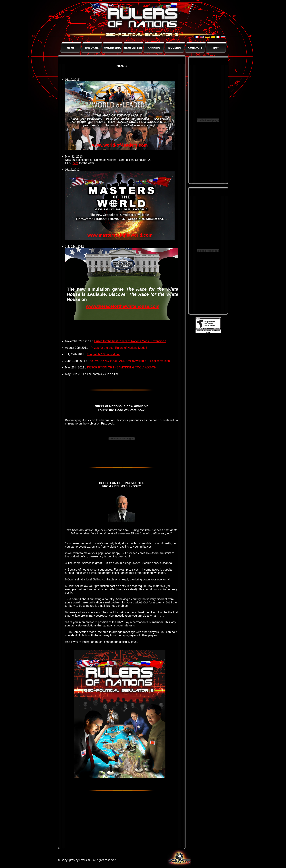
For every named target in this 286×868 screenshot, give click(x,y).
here (76, 163)
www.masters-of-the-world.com (120, 235)
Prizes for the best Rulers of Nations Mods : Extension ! (130, 341)
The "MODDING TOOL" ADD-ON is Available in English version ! (130, 361)
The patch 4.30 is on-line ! (104, 354)
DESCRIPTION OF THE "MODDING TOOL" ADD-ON (122, 367)
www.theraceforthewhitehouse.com (123, 306)
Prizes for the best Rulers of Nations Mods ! (119, 348)
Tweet (52, 17)
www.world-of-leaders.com (120, 145)
